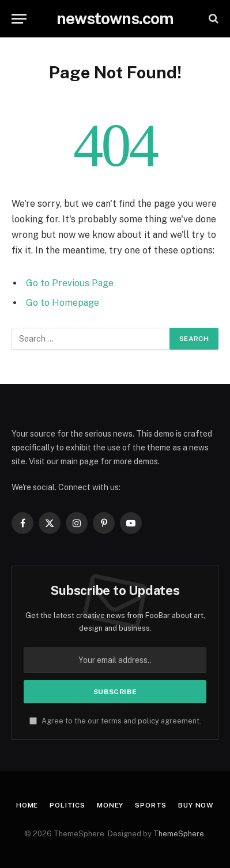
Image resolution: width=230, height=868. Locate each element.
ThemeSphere (179, 834)
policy (148, 721)
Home (27, 805)
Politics (67, 805)
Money (110, 805)
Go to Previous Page (70, 283)
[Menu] (19, 19)
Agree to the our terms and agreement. (115, 721)
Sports (151, 805)
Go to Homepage (63, 303)
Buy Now (196, 805)
